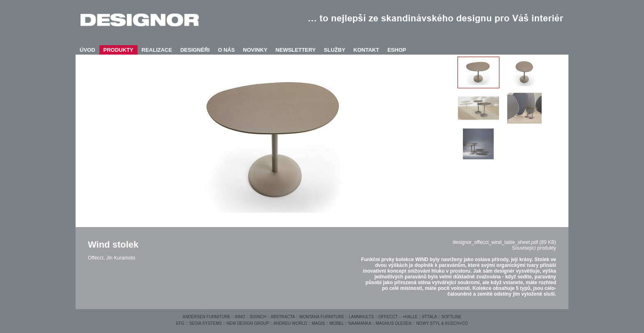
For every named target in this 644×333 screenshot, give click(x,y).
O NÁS (226, 50)
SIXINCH (258, 317)
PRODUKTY (118, 50)
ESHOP (397, 50)
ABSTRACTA (283, 317)
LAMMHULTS (361, 317)
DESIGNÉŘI (195, 50)
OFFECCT (388, 317)
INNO (240, 317)
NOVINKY (255, 50)
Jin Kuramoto (121, 258)
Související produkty (534, 248)
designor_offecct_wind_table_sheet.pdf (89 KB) (504, 242)
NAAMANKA (360, 323)
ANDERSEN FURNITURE (206, 317)
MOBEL (337, 323)
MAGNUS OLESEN (394, 323)
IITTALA (429, 317)
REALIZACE (157, 50)
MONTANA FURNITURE (322, 317)
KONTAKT (367, 50)
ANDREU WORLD (290, 323)
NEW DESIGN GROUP (248, 323)
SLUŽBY (335, 50)
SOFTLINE (452, 317)
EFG (180, 323)
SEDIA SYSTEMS (205, 323)
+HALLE (410, 317)
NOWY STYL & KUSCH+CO (442, 323)
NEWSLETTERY (296, 50)
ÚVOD (87, 50)
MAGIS (318, 323)
